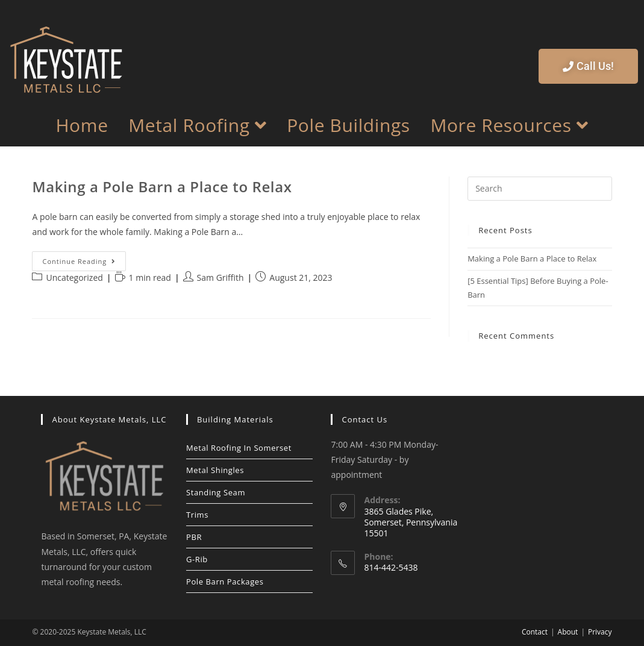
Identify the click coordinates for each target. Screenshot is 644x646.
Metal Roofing (197, 125)
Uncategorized (74, 278)
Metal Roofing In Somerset (239, 448)
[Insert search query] (539, 189)
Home (82, 125)
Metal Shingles (215, 470)
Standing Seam (216, 492)
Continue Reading (84, 259)
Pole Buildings (349, 125)
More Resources (509, 125)
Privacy (600, 632)
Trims (197, 515)
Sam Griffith (220, 278)
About (568, 632)
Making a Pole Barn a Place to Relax (162, 187)
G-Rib (197, 559)
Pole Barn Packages (225, 582)
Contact (535, 632)
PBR (194, 537)
